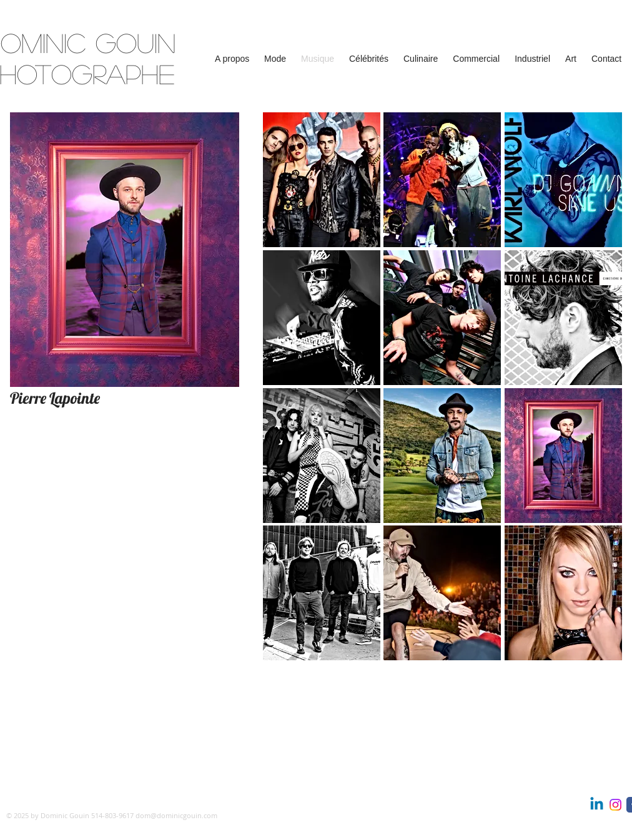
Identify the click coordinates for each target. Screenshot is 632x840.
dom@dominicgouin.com (176, 815)
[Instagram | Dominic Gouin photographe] (615, 805)
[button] (232, 59)
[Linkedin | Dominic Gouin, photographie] (597, 805)
